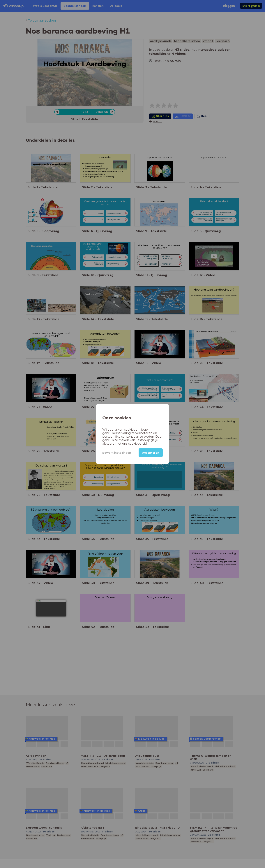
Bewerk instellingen (117, 453)
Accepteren (151, 453)
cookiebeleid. (138, 444)
